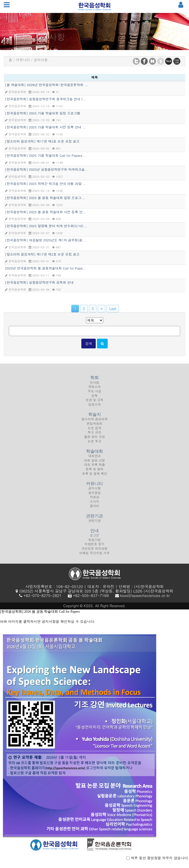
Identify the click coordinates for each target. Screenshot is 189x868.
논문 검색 (95, 431)
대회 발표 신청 (94, 464)
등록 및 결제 (94, 472)
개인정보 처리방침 (95, 552)
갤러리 (94, 509)
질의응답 (94, 496)
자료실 (94, 500)
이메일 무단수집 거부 (94, 556)
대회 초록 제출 (94, 468)
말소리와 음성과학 (95, 422)
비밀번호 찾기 (94, 547)
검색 (89, 343)
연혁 (94, 399)
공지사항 (94, 491)
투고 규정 (95, 435)
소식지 (94, 505)
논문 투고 (95, 444)
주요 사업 (95, 394)
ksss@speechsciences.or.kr (145, 595)
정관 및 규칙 (94, 403)
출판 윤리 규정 (94, 440)
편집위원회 (95, 427)
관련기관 (94, 524)
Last (113, 309)
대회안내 (94, 459)
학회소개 (94, 390)
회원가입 (94, 543)
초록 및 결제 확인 (95, 477)
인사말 (94, 385)
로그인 (94, 539)
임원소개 (94, 408)
